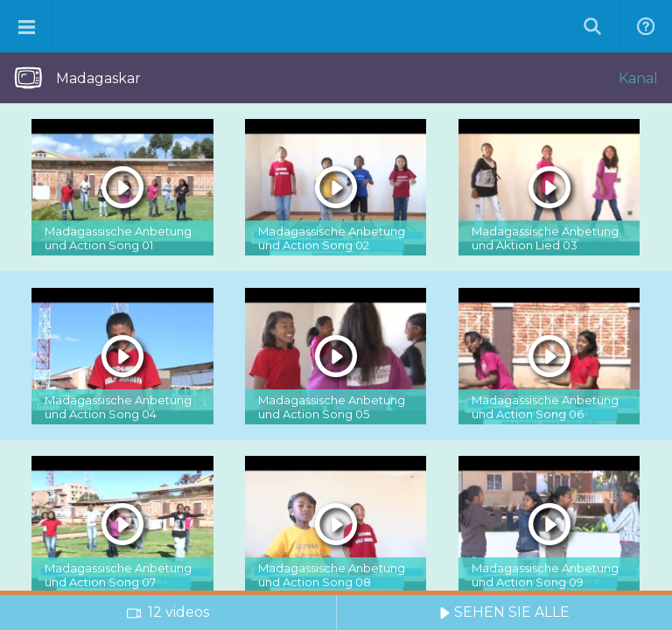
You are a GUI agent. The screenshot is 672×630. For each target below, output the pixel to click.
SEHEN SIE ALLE (504, 612)
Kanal (638, 78)
